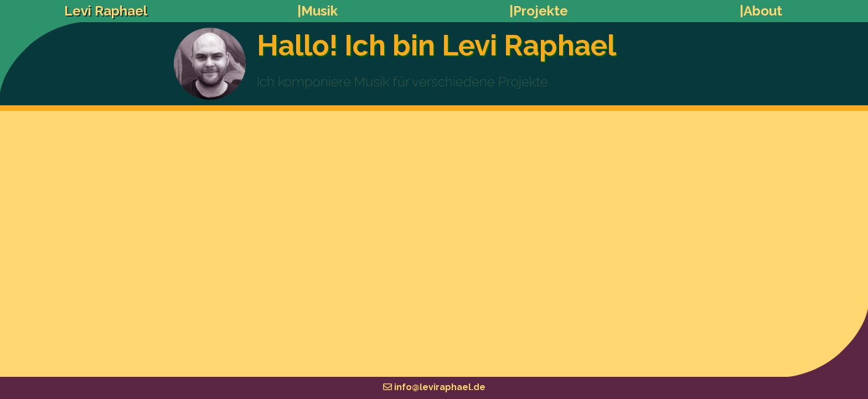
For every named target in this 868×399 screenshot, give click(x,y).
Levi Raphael (106, 11)
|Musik (317, 11)
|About (761, 11)
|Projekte (539, 11)
